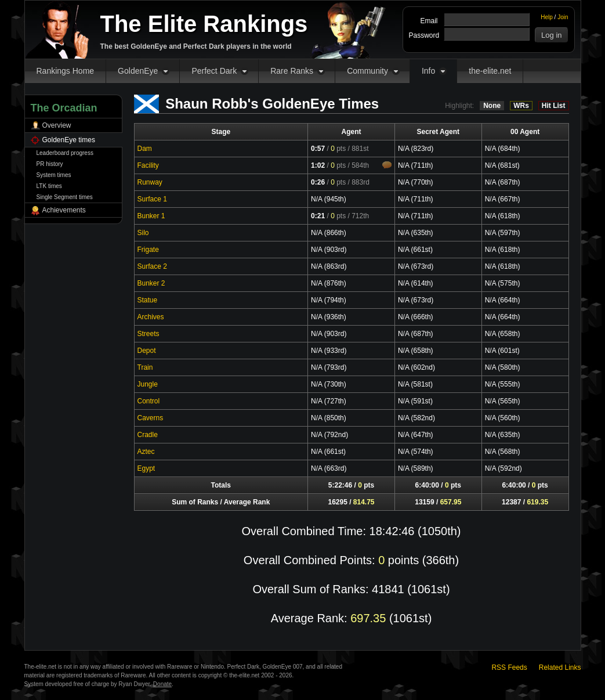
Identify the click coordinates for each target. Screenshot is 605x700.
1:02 (318, 165)
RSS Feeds (509, 667)
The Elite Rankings (204, 24)
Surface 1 (152, 199)
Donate (162, 684)
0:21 (318, 216)
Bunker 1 (151, 216)
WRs (521, 106)
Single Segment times (65, 197)
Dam (145, 149)
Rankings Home (66, 71)
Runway (150, 182)
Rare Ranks (292, 71)
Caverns (151, 418)
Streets (148, 334)
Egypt (146, 468)
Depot (147, 351)
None (492, 106)
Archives (151, 317)
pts (338, 149)
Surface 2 (152, 266)
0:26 (318, 182)
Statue (148, 300)
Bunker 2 (151, 283)
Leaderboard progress (65, 153)
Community (367, 71)
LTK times (49, 186)
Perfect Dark (214, 71)
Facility (148, 165)
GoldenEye (138, 71)
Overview (57, 125)
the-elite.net (490, 71)
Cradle (148, 435)
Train (145, 367)
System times (54, 175)
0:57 (318, 149)
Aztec (146, 452)
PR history (50, 164)
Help (547, 17)
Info (428, 71)
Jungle (148, 384)
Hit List (554, 106)
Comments (387, 165)
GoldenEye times (69, 140)
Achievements (64, 210)
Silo (143, 233)
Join (563, 17)
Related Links (560, 667)
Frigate (148, 250)
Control (149, 401)
